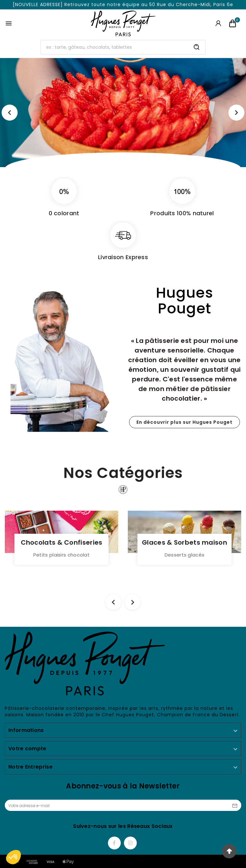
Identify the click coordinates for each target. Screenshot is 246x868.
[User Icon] (218, 23)
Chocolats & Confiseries (62, 542)
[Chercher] (115, 47)
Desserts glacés (185, 555)
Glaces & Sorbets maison (184, 542)
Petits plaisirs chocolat (61, 555)
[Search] (197, 47)
